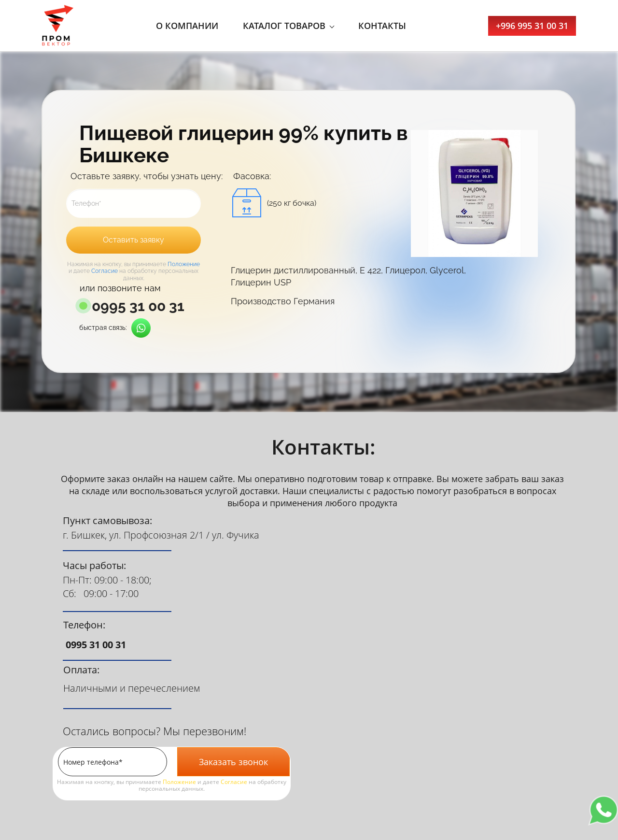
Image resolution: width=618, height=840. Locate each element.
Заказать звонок (233, 762)
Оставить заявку (133, 240)
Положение (184, 264)
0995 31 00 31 (138, 306)
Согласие (105, 271)
